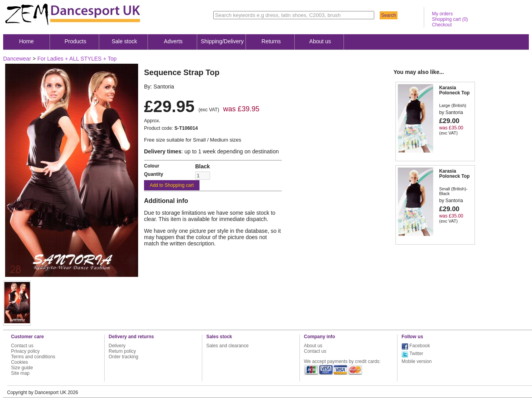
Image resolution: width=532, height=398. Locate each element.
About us (320, 41)
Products (75, 41)
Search (388, 15)
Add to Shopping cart (172, 185)
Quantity (154, 174)
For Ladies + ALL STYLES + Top (77, 59)
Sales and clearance (227, 346)
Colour (152, 166)
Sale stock (125, 41)
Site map (20, 373)
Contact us (22, 346)
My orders (442, 14)
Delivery (117, 346)
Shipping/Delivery (222, 41)
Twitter (416, 354)
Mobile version (417, 361)
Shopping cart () (450, 19)
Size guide (22, 368)
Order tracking (123, 357)
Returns (271, 41)
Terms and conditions (33, 357)
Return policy (122, 351)
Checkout (442, 25)
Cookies (19, 362)
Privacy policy (25, 351)
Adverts (173, 41)
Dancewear (17, 59)
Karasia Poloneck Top (454, 90)
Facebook (419, 346)
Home (27, 41)
